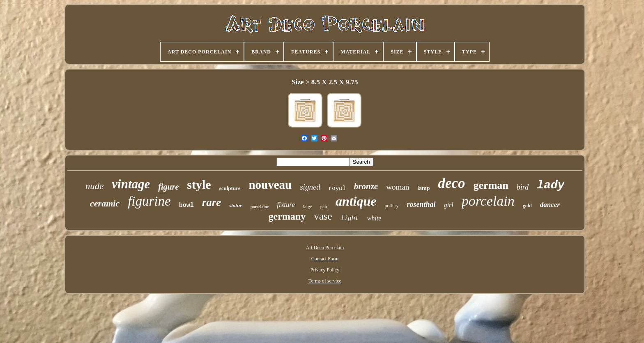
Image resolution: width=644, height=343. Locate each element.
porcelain (488, 201)
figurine (149, 201)
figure (168, 187)
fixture (286, 205)
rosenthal (421, 204)
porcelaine (260, 207)
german (491, 185)
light (350, 219)
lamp (423, 188)
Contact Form (325, 259)
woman (398, 187)
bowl (186, 205)
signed (310, 187)
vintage (131, 184)
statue (236, 205)
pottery (392, 206)
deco (451, 183)
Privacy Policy (325, 270)
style (199, 184)
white (374, 218)
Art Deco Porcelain (325, 248)
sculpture (230, 188)
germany (287, 216)
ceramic (105, 203)
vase (323, 216)
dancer (550, 205)
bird (523, 187)
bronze (366, 186)
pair (324, 206)
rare (212, 202)
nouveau (270, 185)
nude (95, 186)
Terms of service (325, 281)
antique (356, 201)
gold (527, 206)
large (308, 206)
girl (449, 205)
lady (551, 185)
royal (337, 188)
